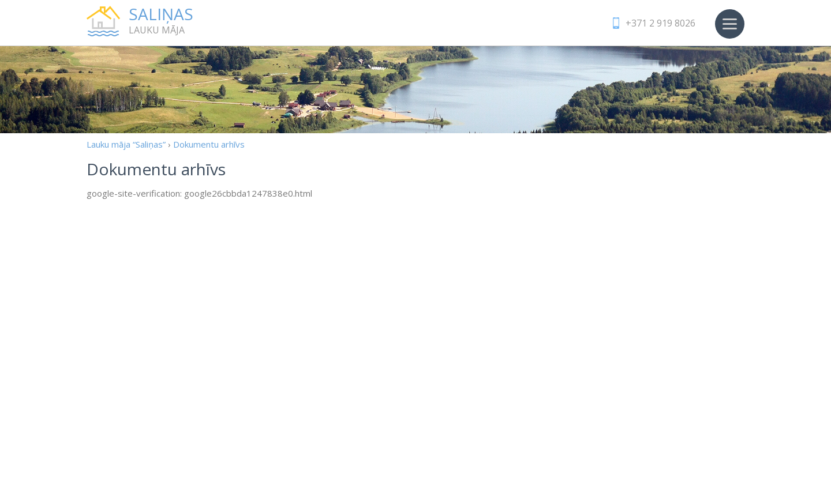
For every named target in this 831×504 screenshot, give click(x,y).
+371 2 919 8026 (660, 23)
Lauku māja (190, 21)
